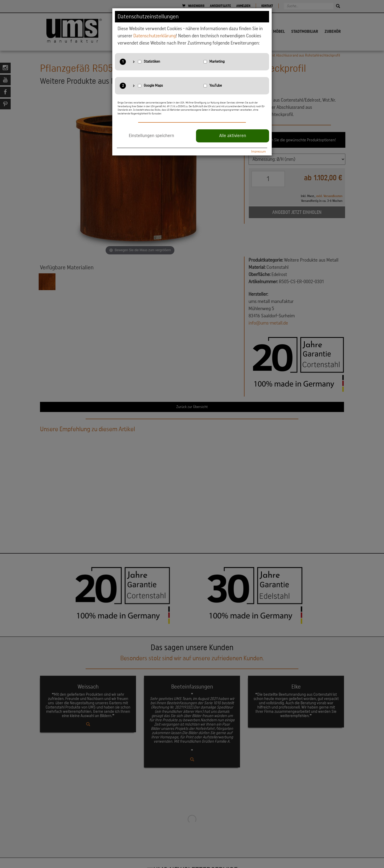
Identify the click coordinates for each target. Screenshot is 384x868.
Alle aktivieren (233, 136)
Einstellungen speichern (151, 136)
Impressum (259, 151)
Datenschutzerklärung (155, 36)
